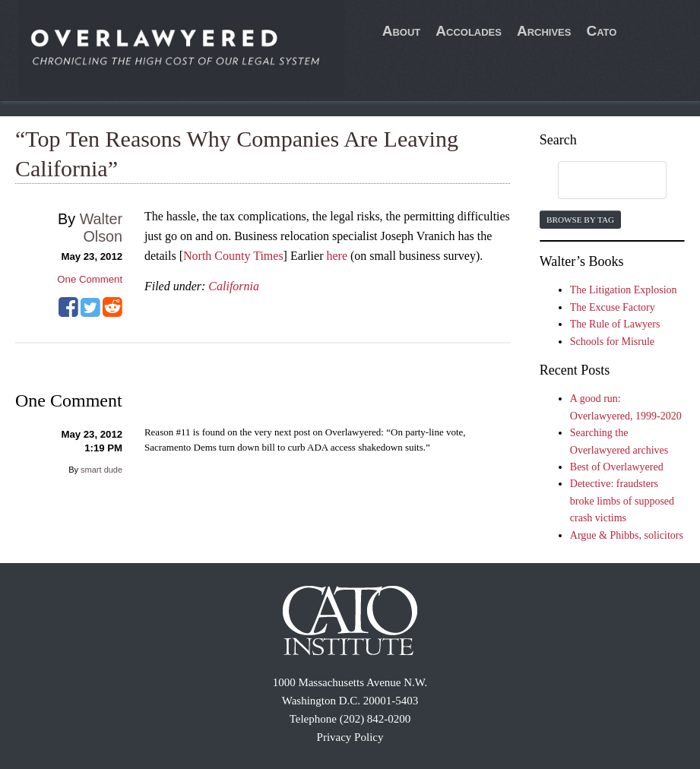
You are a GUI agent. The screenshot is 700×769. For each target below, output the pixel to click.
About (402, 31)
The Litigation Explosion (624, 290)
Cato (601, 31)
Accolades (469, 31)
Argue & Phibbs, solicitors (627, 535)
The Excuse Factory (613, 307)
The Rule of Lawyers (615, 324)
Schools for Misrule (612, 342)
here (337, 256)
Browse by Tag (580, 220)
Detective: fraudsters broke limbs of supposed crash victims (622, 501)
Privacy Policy (350, 737)
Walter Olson (101, 228)
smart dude (101, 470)
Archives (544, 31)
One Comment (90, 279)
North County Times (233, 256)
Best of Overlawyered (617, 467)
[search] (598, 181)
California (234, 286)
